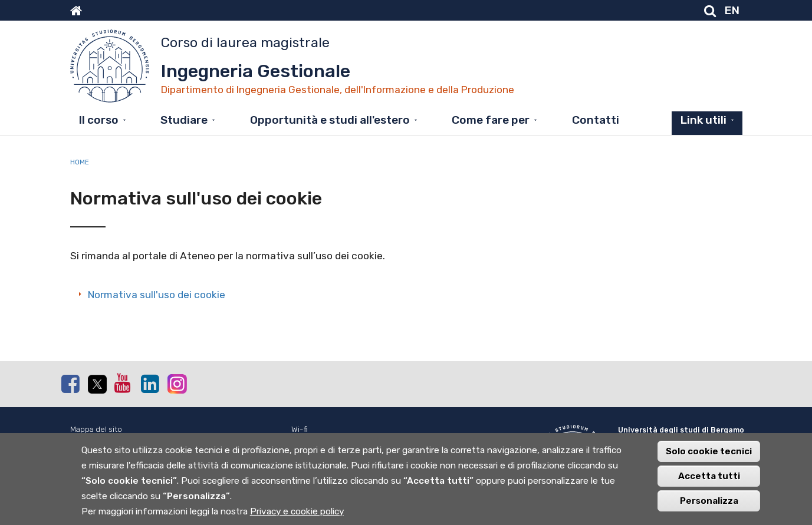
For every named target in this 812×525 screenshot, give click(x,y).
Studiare (184, 120)
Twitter (97, 384)
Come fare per (491, 120)
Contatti (596, 120)
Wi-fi (300, 429)
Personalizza (709, 510)
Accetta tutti (709, 486)
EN (732, 10)
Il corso (99, 120)
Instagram (176, 383)
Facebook (70, 384)
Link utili (703, 120)
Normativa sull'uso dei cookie (157, 295)
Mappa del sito (96, 429)
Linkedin (150, 384)
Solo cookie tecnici (709, 461)
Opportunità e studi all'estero (330, 120)
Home (80, 162)
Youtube (123, 383)
